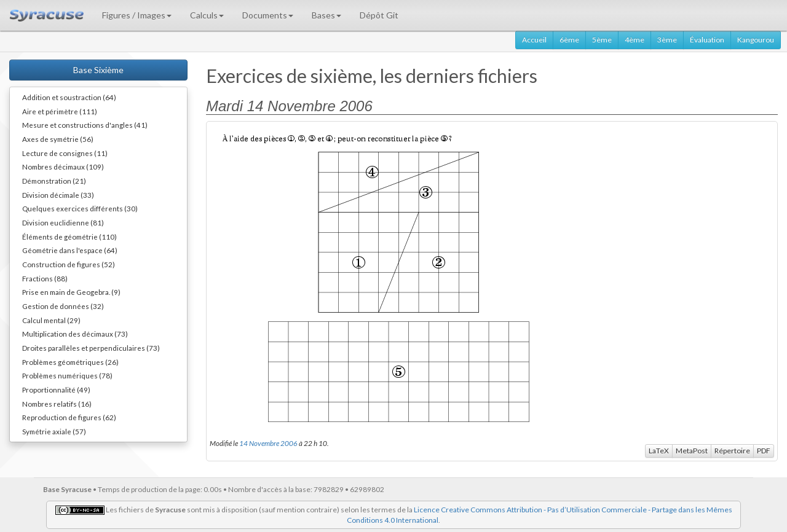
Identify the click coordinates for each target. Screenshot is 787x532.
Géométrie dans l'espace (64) (70, 250)
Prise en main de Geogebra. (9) (71, 292)
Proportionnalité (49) (56, 389)
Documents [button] (268, 15)
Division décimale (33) (58, 195)
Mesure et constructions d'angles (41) (85, 125)
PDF (764, 451)
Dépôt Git (379, 15)
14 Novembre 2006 (268, 443)
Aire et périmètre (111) (60, 111)
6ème (569, 40)
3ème (667, 40)
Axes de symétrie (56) (58, 139)
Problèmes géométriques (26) (70, 362)
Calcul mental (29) (51, 320)
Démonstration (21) (54, 181)
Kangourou (756, 40)
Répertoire (732, 451)
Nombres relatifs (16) (57, 404)
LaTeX (659, 451)
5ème (602, 40)
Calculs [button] (207, 15)
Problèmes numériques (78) (67, 375)
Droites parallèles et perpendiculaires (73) (91, 348)
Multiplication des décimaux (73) (75, 334)
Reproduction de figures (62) (69, 417)
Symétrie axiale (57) (54, 431)
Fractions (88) (45, 278)
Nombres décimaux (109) (63, 166)
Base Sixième (98, 70)
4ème (635, 40)
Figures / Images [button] (137, 15)
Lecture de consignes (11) (65, 153)
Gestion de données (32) (63, 306)
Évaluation (707, 40)
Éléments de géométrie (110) (69, 237)
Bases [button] (326, 15)
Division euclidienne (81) (63, 222)
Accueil (534, 40)
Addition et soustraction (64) (69, 97)
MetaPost (692, 451)
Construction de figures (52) (69, 264)
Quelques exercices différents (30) (80, 208)
